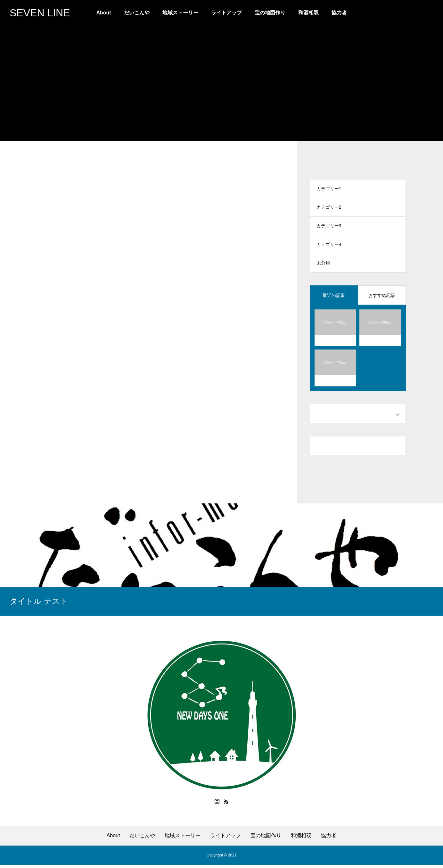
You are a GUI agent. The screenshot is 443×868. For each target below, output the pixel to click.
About (103, 13)
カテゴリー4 (329, 247)
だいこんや (137, 13)
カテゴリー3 (329, 228)
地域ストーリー (180, 13)
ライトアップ (226, 13)
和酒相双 (308, 13)
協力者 (339, 13)
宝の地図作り (270, 13)
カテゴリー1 (329, 189)
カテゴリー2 (329, 208)
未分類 (323, 266)
